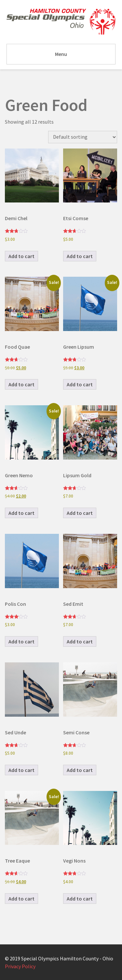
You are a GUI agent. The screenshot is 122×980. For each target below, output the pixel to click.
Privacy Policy (20, 966)
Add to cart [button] (21, 256)
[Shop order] (83, 137)
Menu (61, 54)
